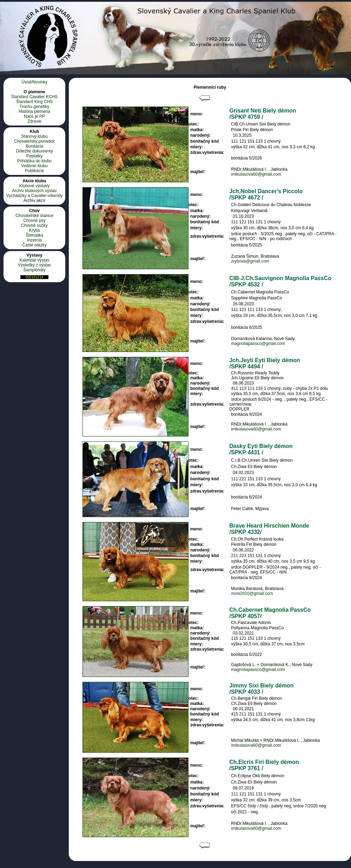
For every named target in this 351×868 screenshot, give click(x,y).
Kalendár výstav (34, 260)
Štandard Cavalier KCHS (35, 97)
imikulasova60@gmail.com (256, 174)
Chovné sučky (34, 225)
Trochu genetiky (35, 107)
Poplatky (34, 156)
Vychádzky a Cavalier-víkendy (34, 196)
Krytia (35, 230)
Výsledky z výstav (35, 265)
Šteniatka (34, 235)
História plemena (34, 111)
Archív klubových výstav (34, 191)
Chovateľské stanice (34, 216)
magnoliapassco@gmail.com (258, 344)
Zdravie (34, 121)
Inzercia (34, 240)
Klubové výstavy (35, 186)
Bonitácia (34, 146)
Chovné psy (34, 221)
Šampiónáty (34, 270)
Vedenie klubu (34, 166)
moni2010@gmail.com (252, 594)
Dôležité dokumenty (34, 151)
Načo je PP (34, 116)
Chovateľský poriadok (34, 141)
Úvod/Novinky (34, 82)
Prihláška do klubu (34, 161)
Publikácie (35, 171)
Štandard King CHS (35, 102)
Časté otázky (34, 245)
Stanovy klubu (34, 136)
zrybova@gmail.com (250, 261)
